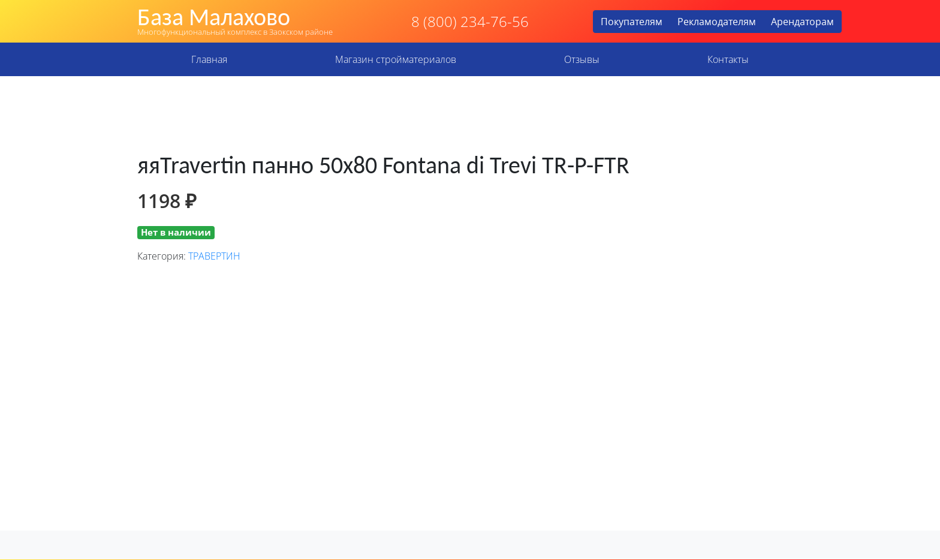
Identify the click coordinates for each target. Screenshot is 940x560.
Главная (209, 59)
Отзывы (582, 59)
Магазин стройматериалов (396, 59)
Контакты (728, 59)
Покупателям (632, 22)
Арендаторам (802, 22)
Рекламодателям (717, 22)
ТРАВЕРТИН (214, 256)
